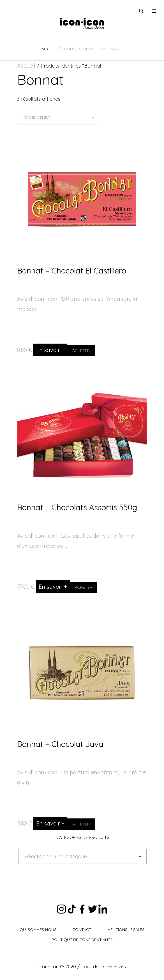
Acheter (81, 351)
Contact (82, 930)
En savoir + (50, 350)
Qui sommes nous (38, 930)
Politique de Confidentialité (82, 940)
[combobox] (83, 856)
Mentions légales (126, 930)
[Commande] (58, 117)
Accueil (49, 49)
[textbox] (78, 857)
